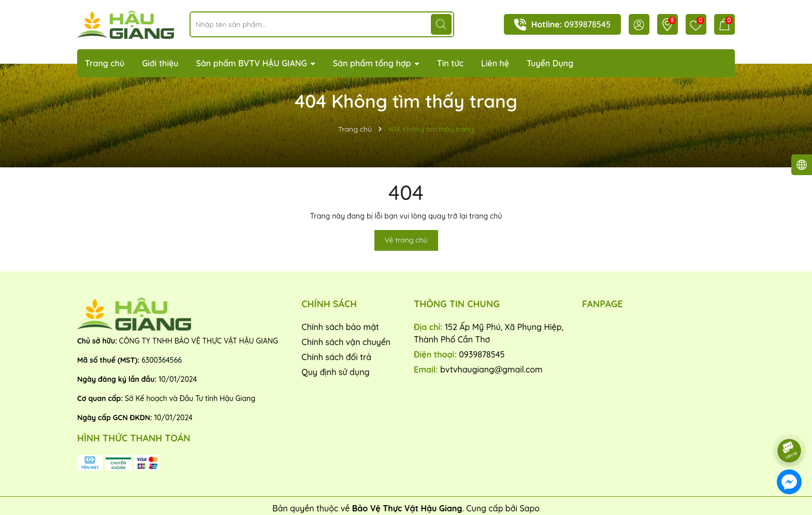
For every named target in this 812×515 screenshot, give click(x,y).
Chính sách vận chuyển (346, 342)
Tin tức (450, 63)
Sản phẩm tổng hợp (373, 63)
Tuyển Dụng (550, 63)
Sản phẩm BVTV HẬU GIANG (253, 63)
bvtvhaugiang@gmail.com (491, 369)
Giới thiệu (160, 63)
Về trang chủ (406, 240)
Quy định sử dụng (335, 372)
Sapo (530, 508)
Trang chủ (105, 63)
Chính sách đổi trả (336, 357)
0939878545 (588, 24)
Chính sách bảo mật (340, 327)
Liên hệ (495, 63)
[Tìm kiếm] (441, 24)
